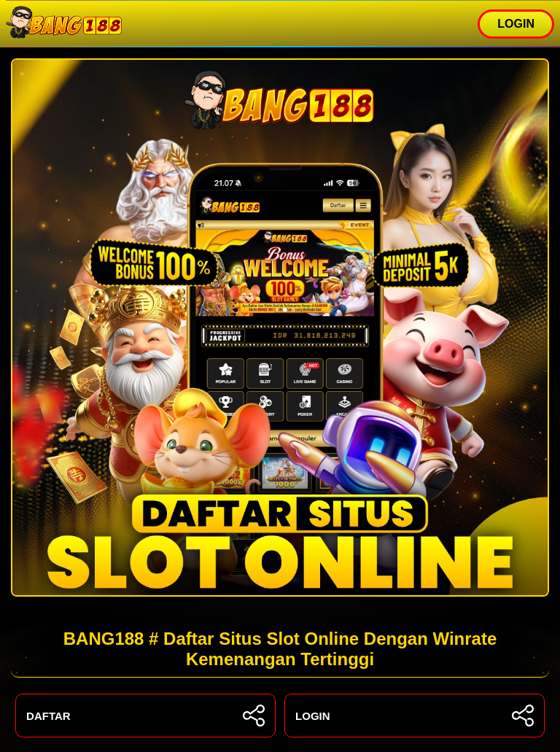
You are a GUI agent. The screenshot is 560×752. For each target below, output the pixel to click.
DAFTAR (145, 716)
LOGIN (516, 24)
